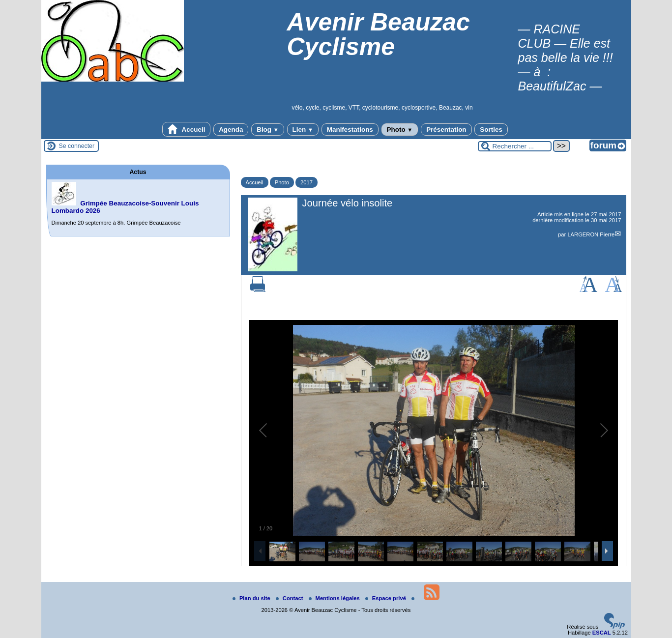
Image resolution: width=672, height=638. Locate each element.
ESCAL (602, 633)
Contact (290, 598)
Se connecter (77, 146)
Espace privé (386, 598)
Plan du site (252, 598)
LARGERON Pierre (591, 234)
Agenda (231, 130)
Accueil (186, 129)
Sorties (491, 130)
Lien (303, 130)
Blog (268, 130)
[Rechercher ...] (515, 146)
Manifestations (350, 130)
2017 (307, 182)
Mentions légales (335, 598)
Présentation (446, 130)
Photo (400, 130)
